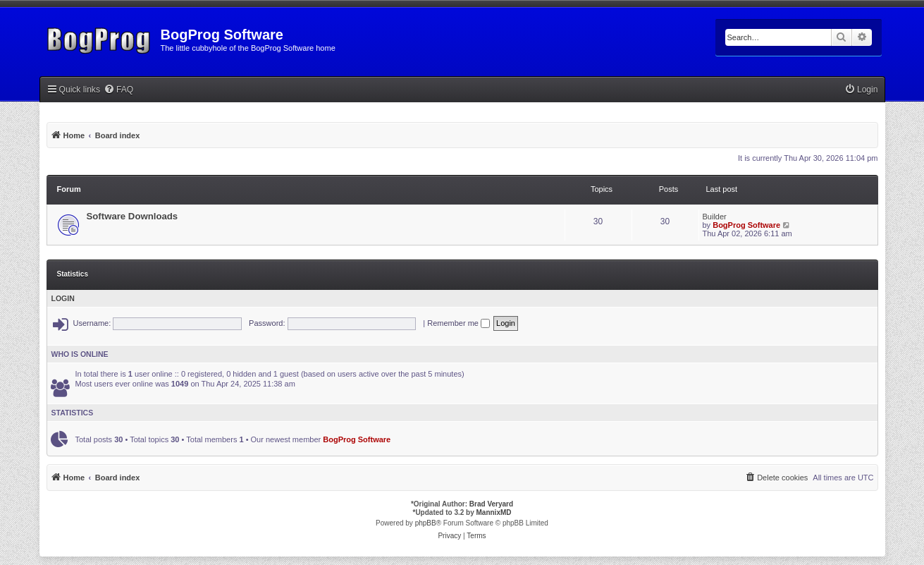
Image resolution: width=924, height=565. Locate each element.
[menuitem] (118, 90)
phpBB (426, 523)
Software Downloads (133, 216)
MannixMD (494, 512)
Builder (715, 217)
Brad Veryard (491, 504)
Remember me (458, 323)
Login (63, 298)
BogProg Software (746, 225)
